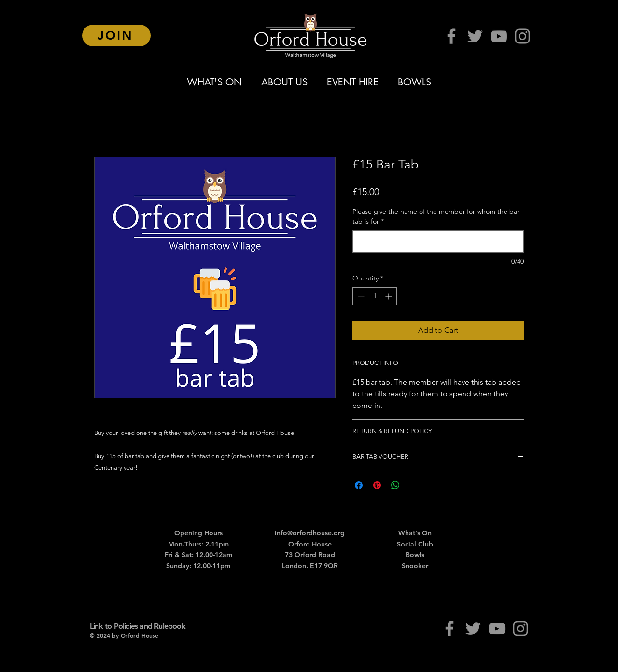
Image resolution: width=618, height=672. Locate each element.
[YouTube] (499, 36)
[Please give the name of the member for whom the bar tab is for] (438, 242)
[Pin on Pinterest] (377, 485)
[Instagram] (522, 36)
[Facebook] (451, 36)
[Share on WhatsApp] (395, 485)
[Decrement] (360, 296)
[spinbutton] (375, 296)
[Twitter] (475, 36)
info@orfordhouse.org (310, 533)
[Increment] (389, 296)
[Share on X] (414, 485)
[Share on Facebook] (359, 485)
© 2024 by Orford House (124, 635)
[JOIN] (116, 35)
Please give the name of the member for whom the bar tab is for (436, 216)
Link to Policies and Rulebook (138, 626)
